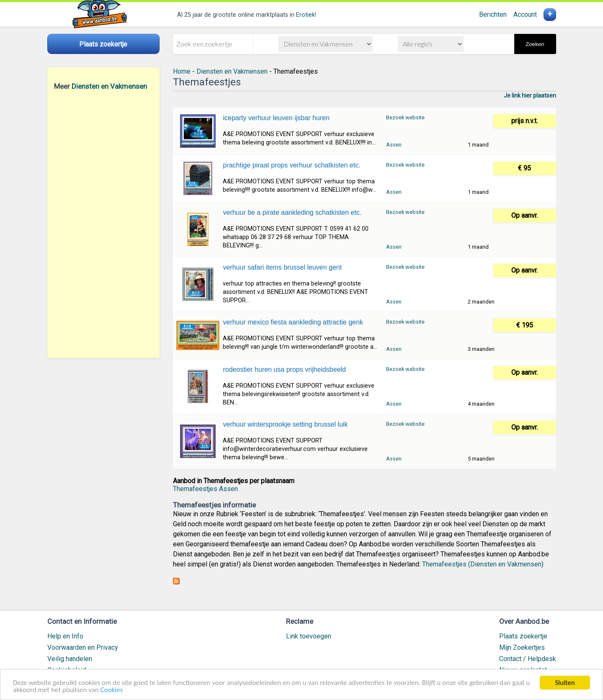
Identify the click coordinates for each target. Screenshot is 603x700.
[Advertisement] (103, 224)
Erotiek (305, 15)
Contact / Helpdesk (528, 659)
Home (182, 71)
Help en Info (65, 636)
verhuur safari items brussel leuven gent (282, 267)
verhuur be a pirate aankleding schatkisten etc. (292, 212)
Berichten (493, 14)
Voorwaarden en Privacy (83, 647)
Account (525, 14)
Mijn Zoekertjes (522, 647)
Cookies (112, 691)
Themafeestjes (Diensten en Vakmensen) (483, 564)
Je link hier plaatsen (530, 95)
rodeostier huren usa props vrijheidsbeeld (284, 369)
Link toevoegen (309, 636)
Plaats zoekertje (523, 636)
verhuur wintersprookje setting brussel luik (285, 424)
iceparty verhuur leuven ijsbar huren (276, 118)
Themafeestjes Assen (205, 489)
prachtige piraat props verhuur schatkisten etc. (291, 165)
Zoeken (535, 44)
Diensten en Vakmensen (109, 86)
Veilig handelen (70, 659)
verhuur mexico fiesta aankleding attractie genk (293, 322)
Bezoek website (405, 117)
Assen (394, 145)
